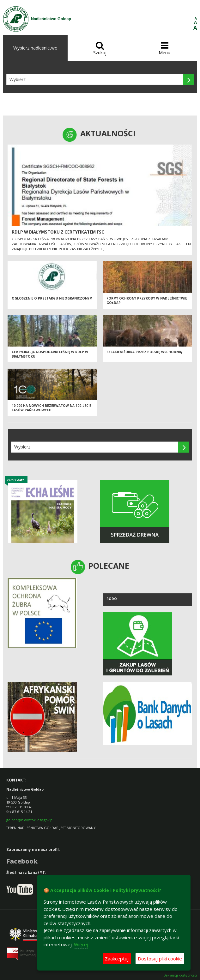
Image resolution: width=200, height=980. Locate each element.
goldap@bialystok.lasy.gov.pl (30, 820)
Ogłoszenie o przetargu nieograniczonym (52, 298)
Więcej (81, 944)
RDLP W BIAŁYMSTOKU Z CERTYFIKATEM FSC (58, 232)
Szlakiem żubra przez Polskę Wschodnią (144, 352)
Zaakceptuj (117, 959)
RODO (112, 599)
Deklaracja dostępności (180, 975)
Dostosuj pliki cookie (160, 959)
